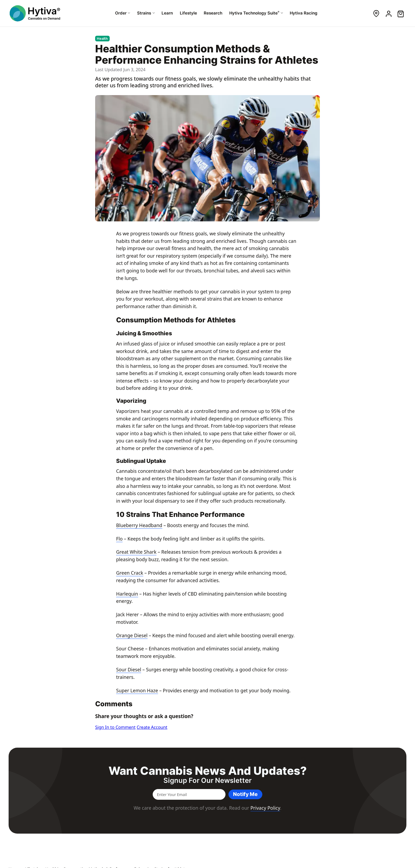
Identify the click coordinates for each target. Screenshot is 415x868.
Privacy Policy (265, 808)
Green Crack (130, 573)
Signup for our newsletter (207, 780)
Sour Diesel (129, 669)
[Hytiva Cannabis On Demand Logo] (35, 13)
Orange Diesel (132, 635)
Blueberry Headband (139, 525)
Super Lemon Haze (137, 690)
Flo (119, 539)
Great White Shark (136, 552)
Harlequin (127, 594)
